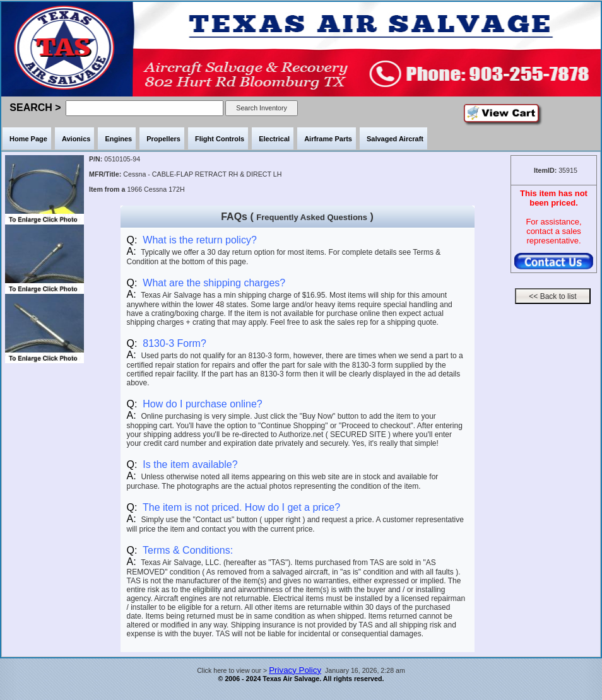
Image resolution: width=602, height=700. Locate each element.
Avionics (76, 139)
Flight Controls (220, 139)
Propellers (163, 139)
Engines (118, 139)
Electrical (274, 139)
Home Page (28, 139)
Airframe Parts (328, 139)
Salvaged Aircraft (395, 139)
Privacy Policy (295, 670)
